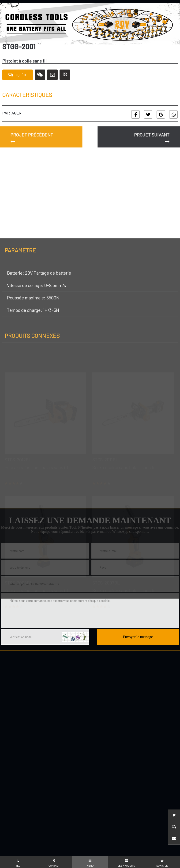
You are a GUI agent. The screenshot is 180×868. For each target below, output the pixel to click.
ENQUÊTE (18, 75)
